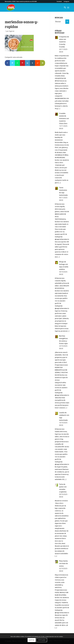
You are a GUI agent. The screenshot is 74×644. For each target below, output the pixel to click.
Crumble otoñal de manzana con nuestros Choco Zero (64, 118)
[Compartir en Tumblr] (32, 63)
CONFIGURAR (42, 640)
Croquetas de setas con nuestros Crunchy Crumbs (64, 42)
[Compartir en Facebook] (7, 63)
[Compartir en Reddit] (37, 63)
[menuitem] (59, 1)
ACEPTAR (32, 640)
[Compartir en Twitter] (12, 63)
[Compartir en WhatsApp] (17, 63)
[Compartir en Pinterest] (22, 63)
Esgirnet (12, 31)
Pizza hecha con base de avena (63, 563)
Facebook (59, 1)
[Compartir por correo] (42, 63)
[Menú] (68, 7)
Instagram (66, 1)
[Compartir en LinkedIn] (27, 63)
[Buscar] (64, 7)
